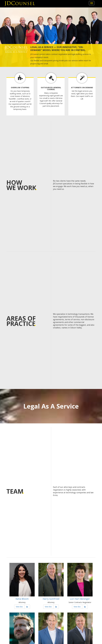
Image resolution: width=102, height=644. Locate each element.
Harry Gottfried (51, 599)
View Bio (19, 607)
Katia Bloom (22, 599)
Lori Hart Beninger (80, 599)
